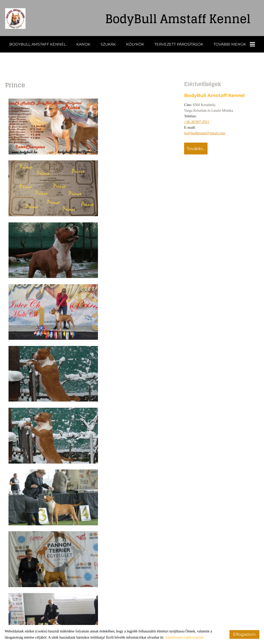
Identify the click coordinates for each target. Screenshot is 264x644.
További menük (234, 44)
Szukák (108, 44)
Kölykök (135, 44)
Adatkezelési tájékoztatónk (184, 637)
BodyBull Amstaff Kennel (38, 44)
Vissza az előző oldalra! (39, 609)
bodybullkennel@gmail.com (205, 133)
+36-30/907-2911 (197, 122)
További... (196, 148)
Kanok (83, 44)
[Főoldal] (18, 19)
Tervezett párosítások (179, 44)
